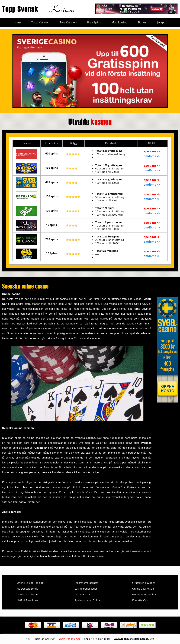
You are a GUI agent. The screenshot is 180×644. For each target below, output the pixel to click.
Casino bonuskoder (86, 589)
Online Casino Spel (143, 589)
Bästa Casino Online (144, 594)
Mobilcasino (119, 22)
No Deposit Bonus (27, 589)
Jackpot (162, 22)
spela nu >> (152, 151)
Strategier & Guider (144, 583)
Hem (18, 22)
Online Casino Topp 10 (30, 583)
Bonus (142, 22)
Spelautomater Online (88, 600)
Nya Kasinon (68, 22)
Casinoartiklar (83, 594)
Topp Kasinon (40, 22)
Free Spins (94, 22)
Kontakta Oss (140, 600)
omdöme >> (152, 156)
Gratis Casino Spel (28, 594)
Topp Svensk (39, 8)
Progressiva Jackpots (86, 583)
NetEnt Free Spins (27, 600)
